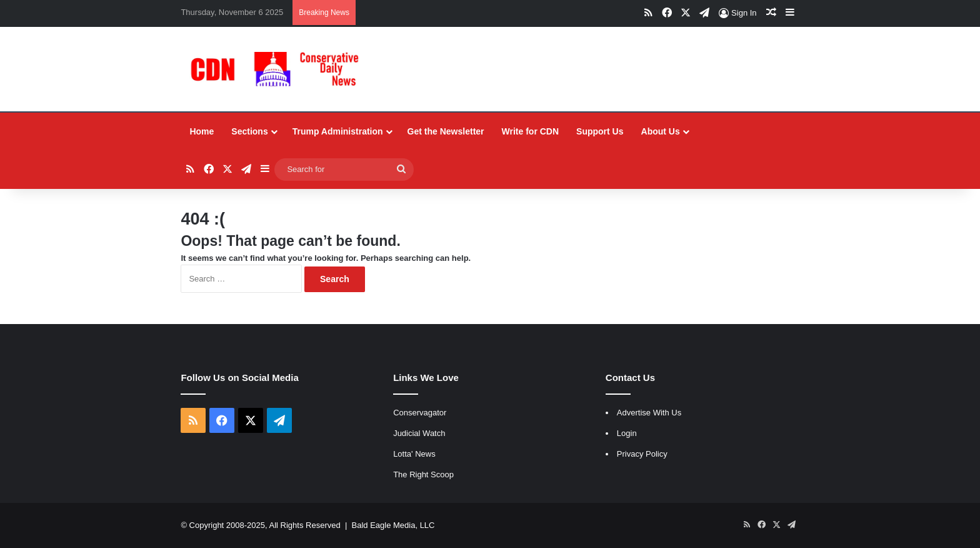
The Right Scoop (423, 474)
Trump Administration (338, 131)
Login (627, 433)
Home (202, 131)
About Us (661, 131)
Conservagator (420, 413)
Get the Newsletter (446, 131)
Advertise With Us (649, 413)
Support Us (600, 131)
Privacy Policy (642, 454)
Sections (249, 131)
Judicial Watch (419, 433)
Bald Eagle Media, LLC (393, 525)
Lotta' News (414, 454)
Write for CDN (531, 131)
